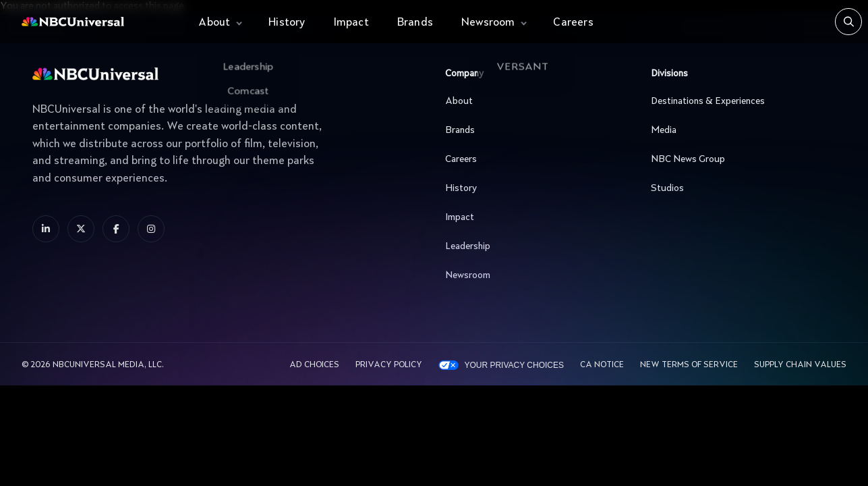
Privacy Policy (389, 365)
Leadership (534, 246)
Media (740, 130)
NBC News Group (740, 159)
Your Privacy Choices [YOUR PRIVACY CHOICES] (514, 365)
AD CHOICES (314, 365)
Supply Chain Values (800, 365)
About (214, 23)
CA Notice (602, 365)
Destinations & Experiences (740, 101)
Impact (351, 23)
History (287, 23)
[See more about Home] (97, 22)
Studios (740, 188)
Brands (415, 23)
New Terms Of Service (689, 365)
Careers (573, 23)
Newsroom (488, 23)
